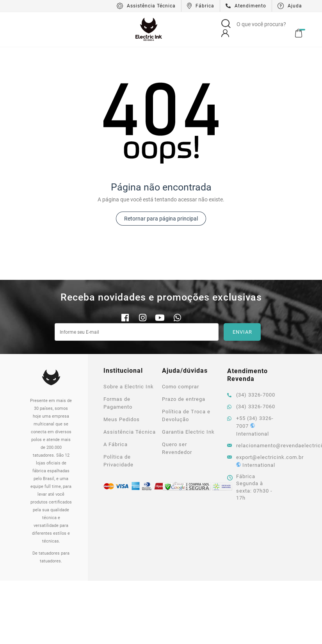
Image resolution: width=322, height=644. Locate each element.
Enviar (242, 332)
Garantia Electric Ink (188, 432)
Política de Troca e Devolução (186, 415)
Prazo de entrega (184, 399)
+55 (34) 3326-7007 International (250, 426)
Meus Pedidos (122, 419)
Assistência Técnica (130, 432)
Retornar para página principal (161, 219)
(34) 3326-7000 (251, 395)
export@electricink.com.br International (253, 461)
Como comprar (181, 387)
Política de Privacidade (118, 461)
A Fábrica (116, 444)
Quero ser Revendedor (177, 448)
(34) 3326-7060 (251, 407)
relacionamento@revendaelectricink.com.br (253, 446)
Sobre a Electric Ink (129, 387)
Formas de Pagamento (118, 403)
